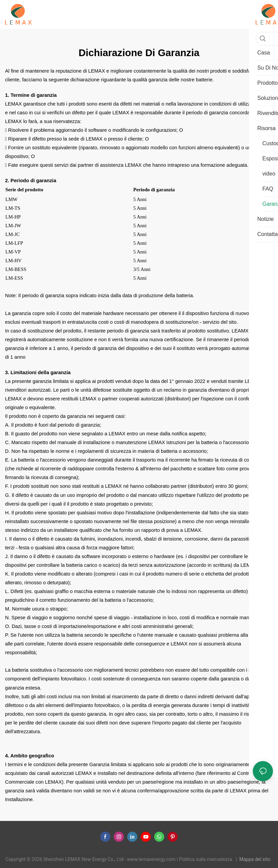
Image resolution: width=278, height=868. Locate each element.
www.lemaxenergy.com (152, 859)
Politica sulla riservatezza (206, 859)
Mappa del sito (255, 859)
